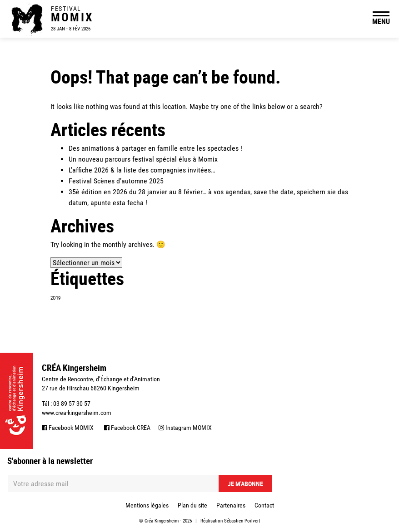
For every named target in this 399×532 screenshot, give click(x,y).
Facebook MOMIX (68, 428)
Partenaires (231, 505)
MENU (381, 21)
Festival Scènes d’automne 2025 (116, 181)
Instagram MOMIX (185, 428)
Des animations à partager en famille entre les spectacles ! (155, 148)
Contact (264, 505)
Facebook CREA (127, 428)
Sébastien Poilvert (242, 521)
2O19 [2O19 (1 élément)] (55, 298)
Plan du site (192, 505)
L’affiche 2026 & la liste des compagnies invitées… (142, 170)
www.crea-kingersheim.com (77, 413)
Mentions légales (147, 505)
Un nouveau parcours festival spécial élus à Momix (143, 159)
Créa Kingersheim (162, 521)
